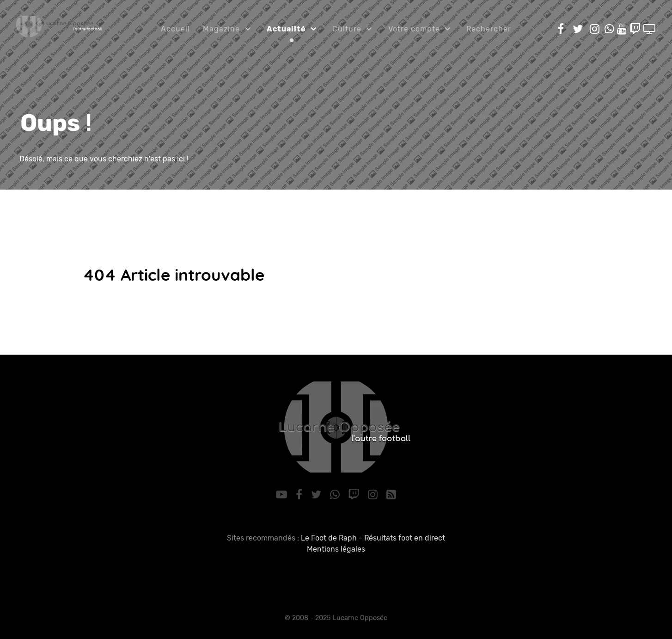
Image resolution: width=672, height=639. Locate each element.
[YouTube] (283, 495)
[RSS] (391, 495)
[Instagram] (374, 495)
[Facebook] (301, 495)
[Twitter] (317, 495)
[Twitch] (355, 495)
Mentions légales (336, 549)
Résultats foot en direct (405, 538)
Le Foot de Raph (329, 538)
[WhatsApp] (336, 495)
